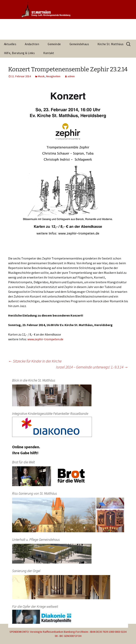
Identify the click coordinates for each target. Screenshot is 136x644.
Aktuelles (10, 44)
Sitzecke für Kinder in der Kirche (35, 361)
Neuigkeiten (53, 76)
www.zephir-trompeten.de (45, 339)
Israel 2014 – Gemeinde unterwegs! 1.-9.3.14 (92, 367)
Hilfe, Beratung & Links (19, 53)
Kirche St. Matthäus (111, 44)
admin (71, 76)
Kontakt (49, 53)
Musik (41, 76)
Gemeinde (54, 44)
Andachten (32, 44)
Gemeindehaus (79, 44)
